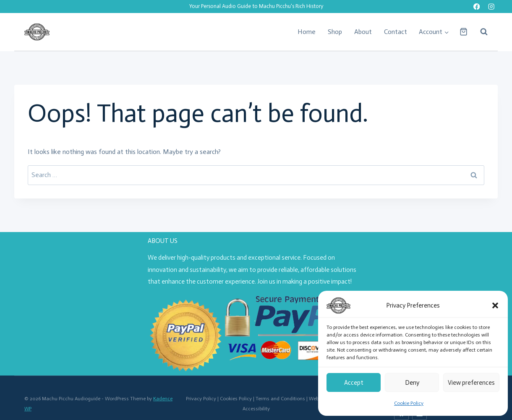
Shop (335, 32)
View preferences (471, 383)
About (363, 32)
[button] (495, 305)
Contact (396, 32)
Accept (354, 383)
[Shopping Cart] (464, 32)
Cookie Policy (409, 403)
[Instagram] (491, 7)
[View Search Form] (480, 32)
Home (307, 32)
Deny (412, 383)
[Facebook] (477, 7)
